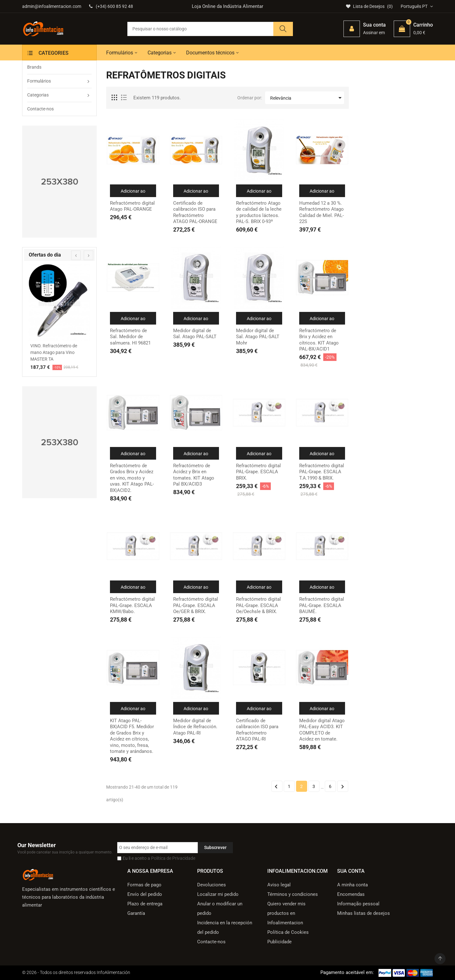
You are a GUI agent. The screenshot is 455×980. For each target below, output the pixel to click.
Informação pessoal (358, 904)
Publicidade (279, 942)
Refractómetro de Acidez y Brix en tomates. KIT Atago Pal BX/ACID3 (194, 475)
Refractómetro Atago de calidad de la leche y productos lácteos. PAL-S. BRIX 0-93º (259, 212)
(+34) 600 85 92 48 (111, 6)
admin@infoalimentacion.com (52, 6)
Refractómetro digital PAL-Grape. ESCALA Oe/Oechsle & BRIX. (258, 605)
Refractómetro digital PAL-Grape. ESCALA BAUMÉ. (322, 605)
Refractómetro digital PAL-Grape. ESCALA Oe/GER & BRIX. (196, 605)
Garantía (136, 913)
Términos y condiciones (293, 894)
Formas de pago (144, 885)
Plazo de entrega (145, 904)
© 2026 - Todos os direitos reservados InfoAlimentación (76, 972)
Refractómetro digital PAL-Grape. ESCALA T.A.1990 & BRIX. (322, 472)
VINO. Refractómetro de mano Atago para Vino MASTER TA (54, 352)
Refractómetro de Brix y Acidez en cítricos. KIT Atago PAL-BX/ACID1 (319, 340)
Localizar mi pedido (218, 894)
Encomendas (351, 894)
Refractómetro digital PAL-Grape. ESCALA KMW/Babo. (132, 605)
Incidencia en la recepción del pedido (225, 927)
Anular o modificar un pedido (220, 909)
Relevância (307, 98)
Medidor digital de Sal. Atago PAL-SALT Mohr (258, 337)
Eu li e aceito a (159, 858)
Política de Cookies (288, 932)
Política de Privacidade (173, 858)
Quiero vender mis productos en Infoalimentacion (286, 913)
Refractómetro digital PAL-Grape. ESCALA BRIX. (258, 472)
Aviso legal (279, 885)
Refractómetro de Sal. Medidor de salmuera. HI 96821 (130, 337)
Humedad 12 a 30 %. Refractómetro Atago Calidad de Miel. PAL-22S (322, 212)
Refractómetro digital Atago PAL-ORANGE (132, 206)
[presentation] (76, 255)
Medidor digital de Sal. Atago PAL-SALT (195, 334)
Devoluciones (212, 885)
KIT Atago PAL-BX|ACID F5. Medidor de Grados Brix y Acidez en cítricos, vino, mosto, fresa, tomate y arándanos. (132, 736)
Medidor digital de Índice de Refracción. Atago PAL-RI (195, 727)
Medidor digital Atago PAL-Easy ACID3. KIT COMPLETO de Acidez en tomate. (322, 730)
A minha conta (352, 885)
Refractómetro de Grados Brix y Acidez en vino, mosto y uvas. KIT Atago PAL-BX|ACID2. (132, 478)
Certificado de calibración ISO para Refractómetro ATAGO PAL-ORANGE (195, 212)
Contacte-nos (211, 942)
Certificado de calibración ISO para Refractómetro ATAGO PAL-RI (257, 730)
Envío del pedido (145, 894)
